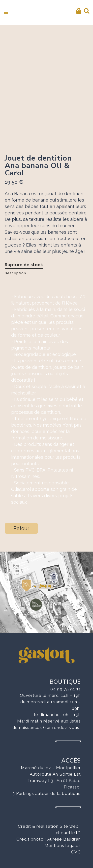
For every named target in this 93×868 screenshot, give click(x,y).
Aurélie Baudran (64, 839)
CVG (76, 852)
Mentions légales (63, 846)
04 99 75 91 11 (66, 689)
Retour (21, 528)
